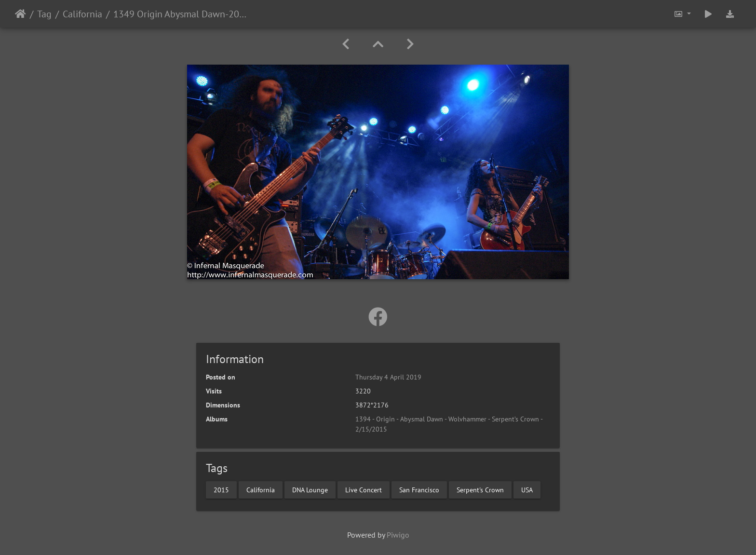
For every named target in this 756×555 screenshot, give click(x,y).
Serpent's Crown (480, 489)
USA (527, 489)
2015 (221, 489)
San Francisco (419, 489)
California (82, 14)
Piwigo (398, 535)
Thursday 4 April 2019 (388, 377)
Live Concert (364, 489)
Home (20, 14)
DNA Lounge (310, 489)
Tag (44, 14)
